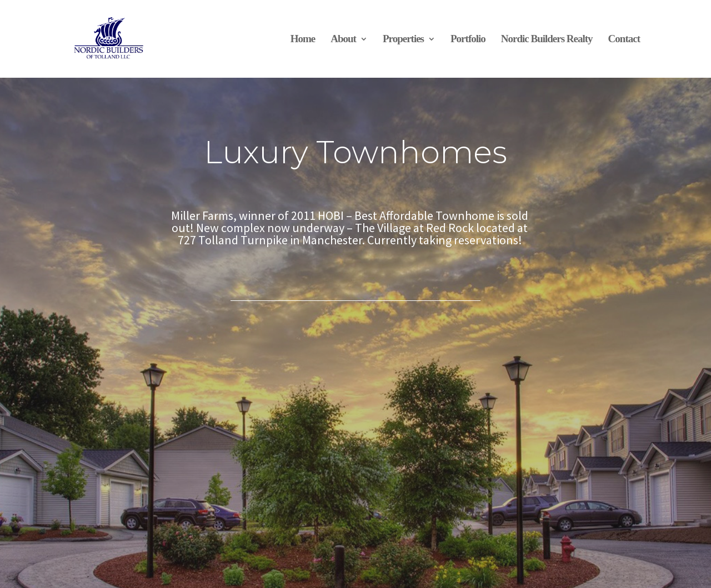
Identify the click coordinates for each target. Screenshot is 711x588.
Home (303, 39)
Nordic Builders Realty (547, 39)
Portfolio (468, 39)
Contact (624, 39)
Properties (403, 39)
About (343, 39)
